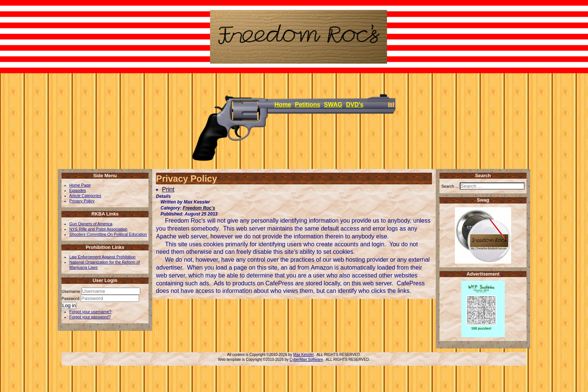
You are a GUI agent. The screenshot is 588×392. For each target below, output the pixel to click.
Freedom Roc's (199, 208)
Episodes (78, 190)
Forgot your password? (90, 317)
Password (71, 299)
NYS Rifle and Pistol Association (98, 229)
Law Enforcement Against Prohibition (102, 257)
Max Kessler (303, 355)
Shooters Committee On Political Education (108, 234)
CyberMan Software (306, 360)
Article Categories (85, 196)
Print (168, 189)
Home (283, 105)
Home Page (80, 185)
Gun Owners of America (91, 224)
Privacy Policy (82, 201)
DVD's (355, 105)
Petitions (307, 105)
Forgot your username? (90, 312)
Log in (69, 305)
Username (71, 291)
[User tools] (157, 185)
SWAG (333, 105)
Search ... (450, 186)
